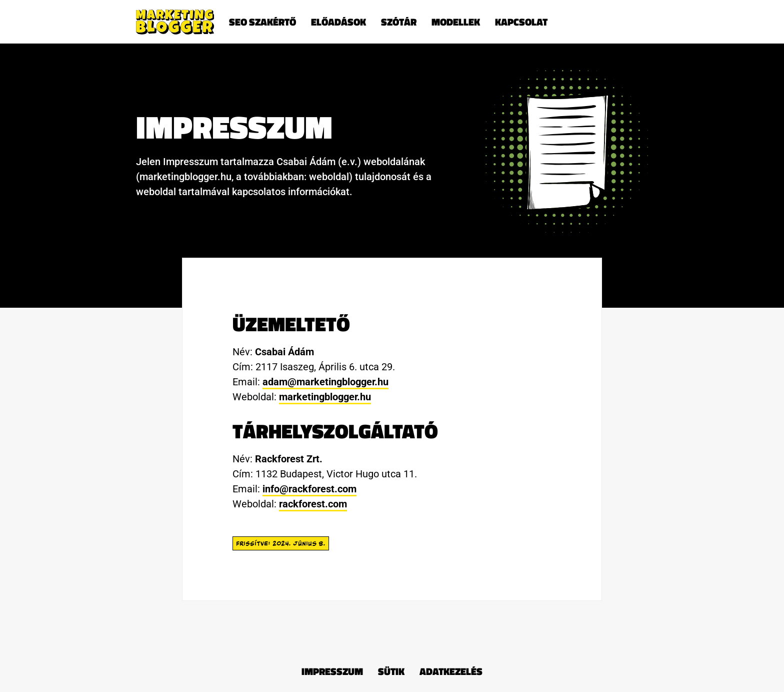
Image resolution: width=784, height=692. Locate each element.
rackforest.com (313, 504)
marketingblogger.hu (325, 397)
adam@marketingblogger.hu (325, 382)
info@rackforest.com (309, 489)
